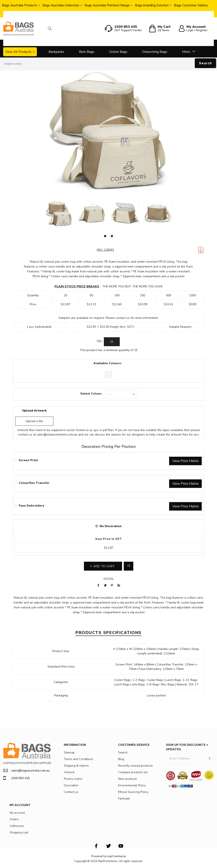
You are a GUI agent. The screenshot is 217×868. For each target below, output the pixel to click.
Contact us (71, 792)
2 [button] (112, 236)
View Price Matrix (185, 461)
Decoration (71, 785)
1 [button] (105, 236)
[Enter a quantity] (112, 342)
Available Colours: (108, 363)
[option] (59, 213)
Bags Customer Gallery (191, 5)
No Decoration (111, 526)
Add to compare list (129, 566)
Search (205, 63)
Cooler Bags (118, 52)
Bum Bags (87, 52)
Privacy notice (73, 779)
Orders (14, 819)
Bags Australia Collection (61, 5)
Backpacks (56, 52)
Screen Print (28, 460)
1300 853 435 (16, 778)
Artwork (69, 772)
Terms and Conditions (78, 759)
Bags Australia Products (20, 5)
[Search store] (108, 64)
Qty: (99, 341)
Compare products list (133, 772)
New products (127, 779)
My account (17, 813)
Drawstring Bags (155, 52)
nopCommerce (116, 856)
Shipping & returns (76, 766)
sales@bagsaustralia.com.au (26, 771)
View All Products (18, 52)
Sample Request (180, 327)
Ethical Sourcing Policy (133, 792)
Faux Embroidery (31, 506)
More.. (187, 52)
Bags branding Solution (152, 5)
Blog (121, 759)
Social (109, 579)
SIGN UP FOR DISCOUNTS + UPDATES (187, 747)
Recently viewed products (135, 766)
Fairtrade (124, 799)
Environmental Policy (132, 785)
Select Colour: (91, 394)
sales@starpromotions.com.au (57, 435)
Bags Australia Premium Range (107, 5)
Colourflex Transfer (34, 483)
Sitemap (69, 752)
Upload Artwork (34, 411)
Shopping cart (19, 832)
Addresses (17, 826)
